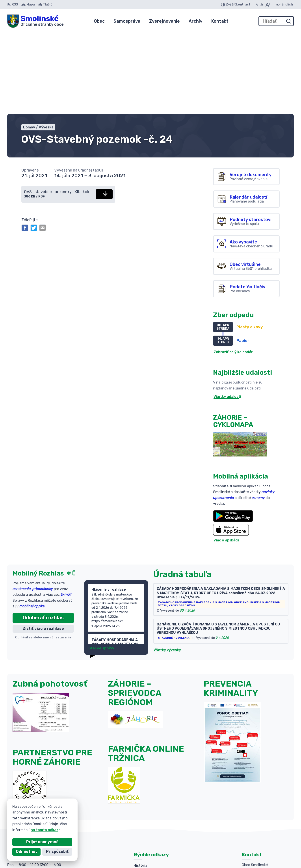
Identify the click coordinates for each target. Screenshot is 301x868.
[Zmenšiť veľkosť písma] (257, 5)
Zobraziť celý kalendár (233, 270)
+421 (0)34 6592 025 (260, 817)
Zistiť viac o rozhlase (43, 546)
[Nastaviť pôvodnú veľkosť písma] (262, 5)
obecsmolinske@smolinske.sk (268, 832)
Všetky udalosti (227, 314)
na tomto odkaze (35, 830)
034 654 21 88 (255, 827)
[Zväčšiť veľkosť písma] (268, 5)
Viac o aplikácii (226, 458)
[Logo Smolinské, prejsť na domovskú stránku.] (35, 21)
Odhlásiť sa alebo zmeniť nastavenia (43, 555)
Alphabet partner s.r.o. (153, 856)
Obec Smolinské (219, 856)
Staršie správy (101, 566)
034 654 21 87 (255, 822)
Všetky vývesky (167, 567)
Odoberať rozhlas (43, 535)
